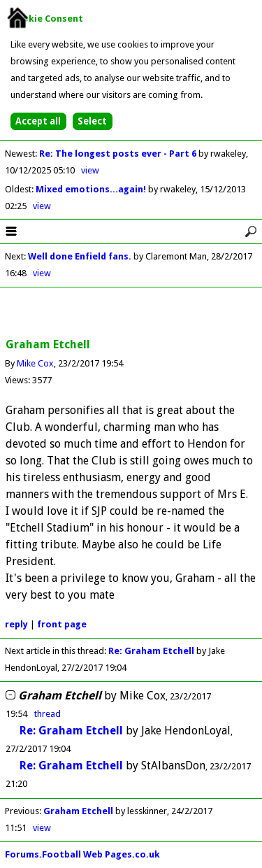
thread (48, 714)
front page (62, 624)
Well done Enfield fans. (80, 256)
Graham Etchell (78, 811)
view (90, 170)
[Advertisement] (131, 313)
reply (16, 624)
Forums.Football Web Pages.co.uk (82, 854)
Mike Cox (35, 363)
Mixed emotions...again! (92, 189)
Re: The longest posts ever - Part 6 (119, 154)
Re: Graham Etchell (151, 651)
